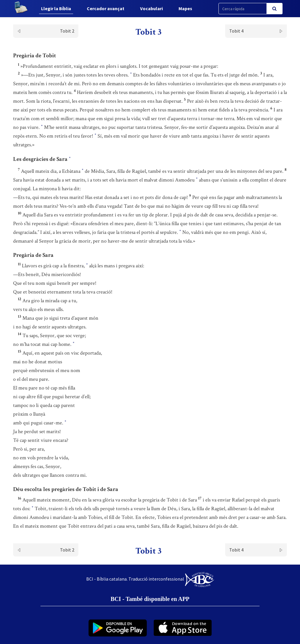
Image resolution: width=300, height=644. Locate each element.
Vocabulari (151, 8)
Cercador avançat (106, 8)
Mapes (185, 8)
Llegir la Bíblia (56, 8)
